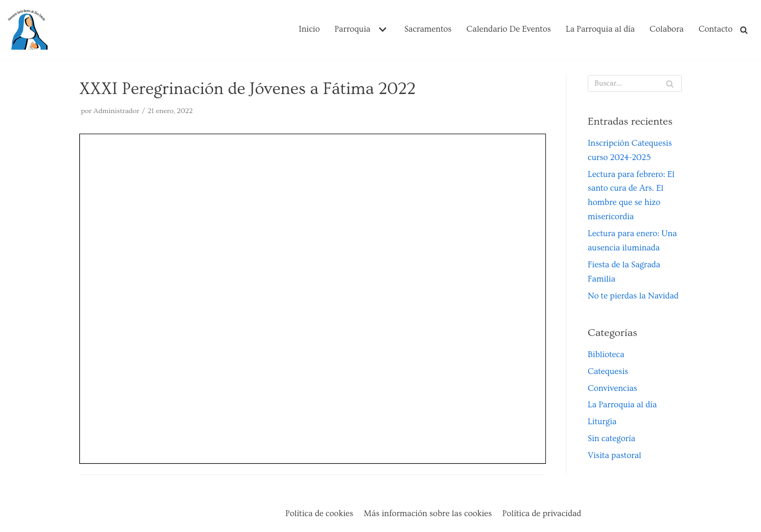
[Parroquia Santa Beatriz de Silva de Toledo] (28, 30)
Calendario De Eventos (508, 29)
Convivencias (612, 388)
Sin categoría (611, 438)
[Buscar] (744, 30)
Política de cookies (319, 514)
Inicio (309, 29)
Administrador (117, 111)
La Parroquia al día (600, 29)
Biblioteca (606, 354)
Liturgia (602, 422)
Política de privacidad (542, 514)
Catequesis (608, 371)
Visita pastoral (614, 455)
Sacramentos (428, 29)
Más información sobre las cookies (428, 514)
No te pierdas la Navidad (633, 296)
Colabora (667, 29)
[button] (381, 30)
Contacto (716, 29)
